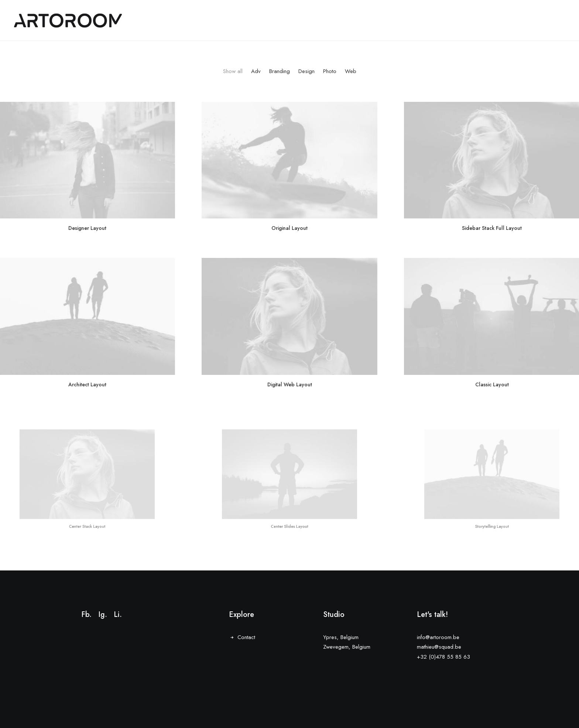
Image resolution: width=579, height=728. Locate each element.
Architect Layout (87, 368)
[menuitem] (234, 78)
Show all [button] (233, 71)
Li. (118, 615)
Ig (102, 615)
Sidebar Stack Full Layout (492, 226)
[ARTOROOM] (68, 20)
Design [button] (306, 71)
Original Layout (289, 228)
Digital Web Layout (289, 359)
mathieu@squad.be (439, 647)
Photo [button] (330, 71)
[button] (289, 160)
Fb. (86, 615)
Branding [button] (280, 71)
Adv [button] (256, 71)
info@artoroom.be (438, 637)
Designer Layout (87, 228)
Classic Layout (492, 353)
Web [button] (351, 71)
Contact (246, 637)
